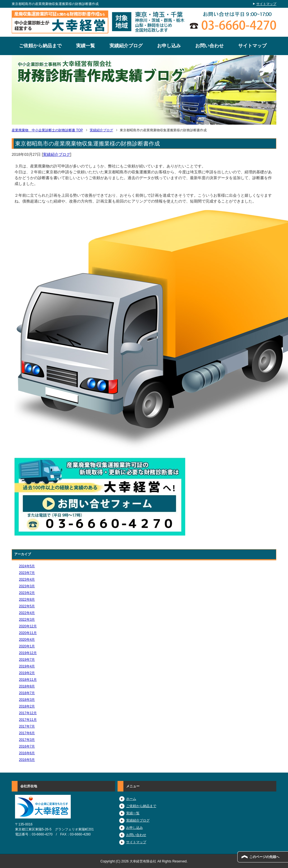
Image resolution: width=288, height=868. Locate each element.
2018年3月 (27, 700)
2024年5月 (27, 566)
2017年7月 (27, 726)
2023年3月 (27, 586)
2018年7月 (27, 693)
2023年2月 (27, 593)
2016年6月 (27, 753)
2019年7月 (27, 660)
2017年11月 (28, 720)
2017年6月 (27, 733)
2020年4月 (27, 640)
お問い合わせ (209, 46)
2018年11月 (28, 680)
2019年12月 (28, 653)
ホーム (131, 799)
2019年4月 (27, 666)
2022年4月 (27, 613)
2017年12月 (28, 713)
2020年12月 (28, 626)
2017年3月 (27, 740)
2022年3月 (27, 620)
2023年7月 (27, 573)
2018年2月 (27, 706)
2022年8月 (27, 600)
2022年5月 (27, 606)
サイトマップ (252, 46)
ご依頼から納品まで (40, 46)
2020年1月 (27, 646)
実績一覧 (86, 46)
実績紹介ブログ (126, 46)
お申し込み (169, 46)
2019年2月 (27, 673)
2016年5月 (27, 760)
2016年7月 (27, 746)
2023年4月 (27, 580)
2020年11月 (28, 633)
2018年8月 (27, 686)
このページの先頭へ (264, 857)
